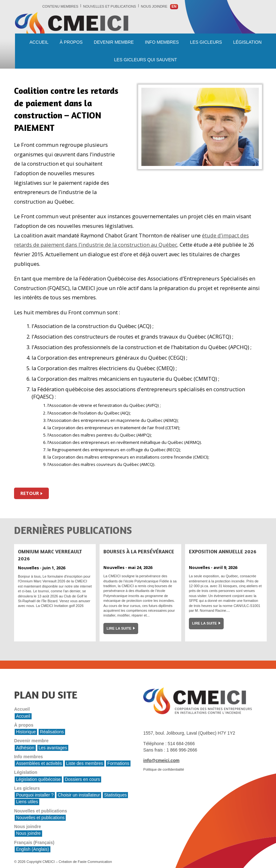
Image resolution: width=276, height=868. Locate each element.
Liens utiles (27, 802)
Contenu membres (60, 6)
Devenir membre (114, 42)
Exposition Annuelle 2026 (223, 551)
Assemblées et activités (39, 763)
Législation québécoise (38, 779)
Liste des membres (85, 763)
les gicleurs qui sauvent (146, 60)
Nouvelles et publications (110, 6)
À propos (71, 42)
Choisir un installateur (79, 795)
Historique (26, 732)
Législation (247, 42)
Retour (30, 493)
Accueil (39, 42)
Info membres (162, 42)
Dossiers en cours (82, 779)
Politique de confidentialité (164, 769)
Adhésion (25, 748)
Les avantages (53, 748)
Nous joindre (154, 6)
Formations (118, 763)
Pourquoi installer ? (35, 795)
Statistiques (115, 795)
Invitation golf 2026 (69, 606)
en (174, 6)
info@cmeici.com (161, 761)
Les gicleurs (206, 42)
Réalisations (52, 732)
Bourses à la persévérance (139, 551)
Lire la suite (119, 628)
